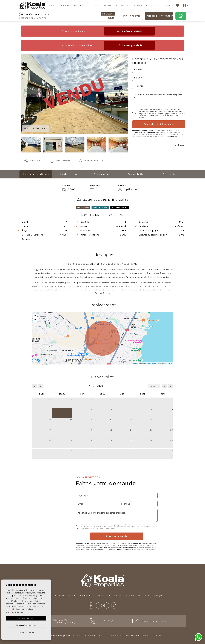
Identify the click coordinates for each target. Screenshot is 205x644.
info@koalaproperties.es (153, 621)
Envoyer (167, 5)
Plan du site (121, 635)
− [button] (35, 320)
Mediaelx (156, 635)
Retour (180, 145)
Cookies (108, 635)
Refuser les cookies (26, 632)
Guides (156, 5)
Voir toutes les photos (36, 128)
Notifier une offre (131, 16)
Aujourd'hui (154, 386)
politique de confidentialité (97, 527)
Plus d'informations (15, 612)
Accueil (52, 5)
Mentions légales (82, 635)
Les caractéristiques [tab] (36, 174)
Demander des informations (159, 16)
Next (130, 94)
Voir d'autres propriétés (129, 31)
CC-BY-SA (169, 363)
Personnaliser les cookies (26, 625)
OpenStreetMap (152, 363)
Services (125, 5)
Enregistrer (88, 161)
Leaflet (136, 363)
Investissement (110, 5)
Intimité (98, 635)
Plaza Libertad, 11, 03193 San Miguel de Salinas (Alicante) (58, 621)
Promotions (92, 5)
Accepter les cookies (26, 618)
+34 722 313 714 (106, 621)
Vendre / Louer (141, 5)
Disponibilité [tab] (136, 174)
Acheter (78, 5)
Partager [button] (32, 161)
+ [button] (35, 316)
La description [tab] (69, 174)
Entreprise (65, 5)
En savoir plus (102, 293)
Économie (169, 174)
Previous (19, 94)
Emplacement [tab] (103, 174)
